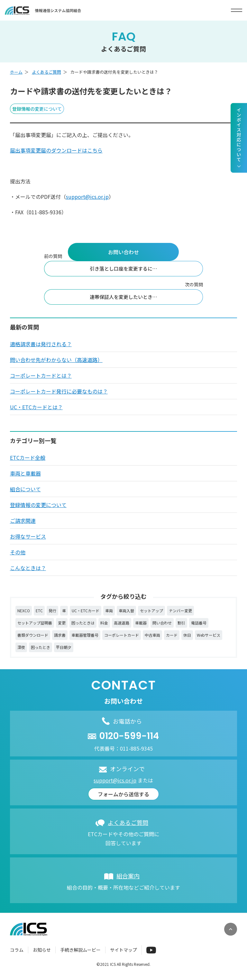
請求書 (60, 635)
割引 (181, 623)
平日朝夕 (64, 647)
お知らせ (42, 950)
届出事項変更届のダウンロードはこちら (56, 150)
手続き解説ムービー (80, 950)
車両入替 (126, 610)
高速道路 (122, 623)
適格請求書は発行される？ (41, 344)
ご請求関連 (23, 521)
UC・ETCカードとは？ (36, 407)
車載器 (141, 623)
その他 (18, 552)
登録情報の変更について (38, 505)
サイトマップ (123, 950)
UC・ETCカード (86, 610)
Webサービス (209, 635)
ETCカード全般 (28, 458)
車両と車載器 (25, 473)
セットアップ (151, 610)
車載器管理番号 (85, 635)
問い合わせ (162, 623)
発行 (52, 610)
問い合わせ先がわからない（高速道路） (56, 360)
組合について (25, 489)
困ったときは (83, 623)
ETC (39, 610)
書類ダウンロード (33, 635)
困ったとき (41, 647)
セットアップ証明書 (35, 623)
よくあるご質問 (46, 72)
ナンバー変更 (180, 610)
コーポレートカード (122, 635)
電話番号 (199, 623)
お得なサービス (28, 536)
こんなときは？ (28, 568)
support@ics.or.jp (87, 197)
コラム (17, 950)
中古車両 (152, 635)
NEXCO (24, 610)
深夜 (21, 647)
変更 (62, 623)
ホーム (16, 72)
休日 (187, 635)
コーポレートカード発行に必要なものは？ (59, 391)
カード (172, 635)
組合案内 (128, 876)
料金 (104, 623)
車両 (109, 610)
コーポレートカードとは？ (41, 375)
